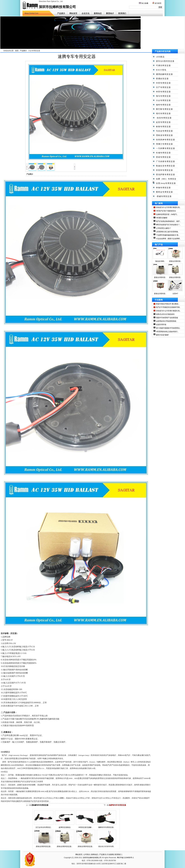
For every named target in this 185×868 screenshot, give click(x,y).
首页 (17, 51)
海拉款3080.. (160, 261)
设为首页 (158, 3)
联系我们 (122, 13)
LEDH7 (175, 294)
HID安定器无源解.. (85, 827)
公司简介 (87, 854)
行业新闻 (110, 854)
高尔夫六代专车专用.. (106, 846)
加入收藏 (145, 3)
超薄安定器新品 (65, 827)
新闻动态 (98, 13)
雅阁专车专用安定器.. (106, 827)
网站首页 (73, 13)
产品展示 (61, 13)
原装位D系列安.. (175, 261)
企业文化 (86, 13)
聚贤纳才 (110, 13)
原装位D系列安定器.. (44, 846)
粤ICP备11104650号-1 (125, 858)
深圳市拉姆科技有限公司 (92, 858)
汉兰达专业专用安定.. (44, 827)
